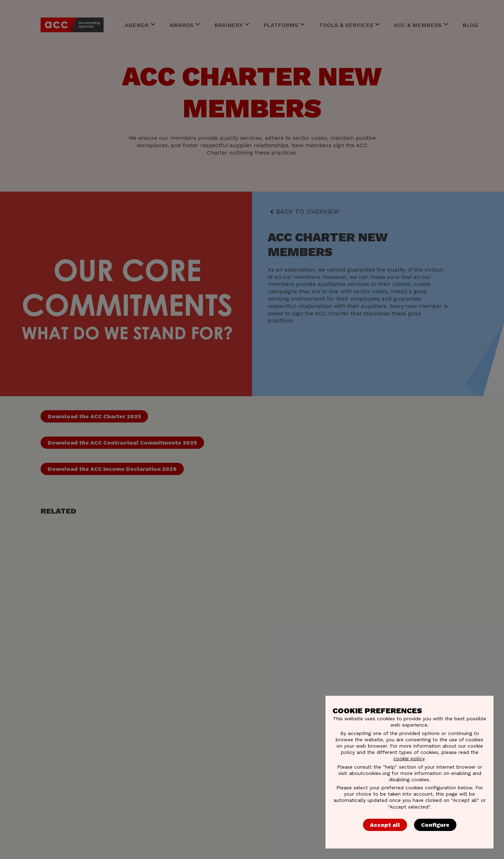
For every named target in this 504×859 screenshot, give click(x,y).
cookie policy (409, 758)
